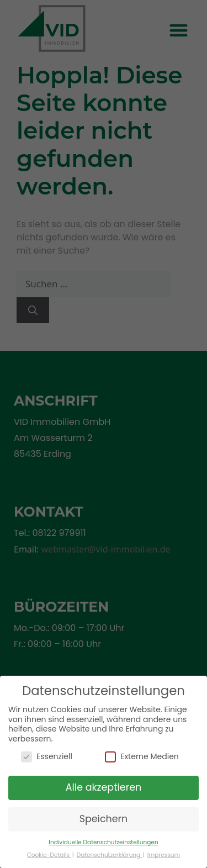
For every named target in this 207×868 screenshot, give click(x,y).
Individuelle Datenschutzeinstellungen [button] (103, 842)
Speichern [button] (104, 819)
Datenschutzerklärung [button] (109, 855)
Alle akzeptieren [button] (104, 787)
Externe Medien (142, 756)
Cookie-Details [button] (49, 855)
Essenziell (47, 756)
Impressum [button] (164, 855)
